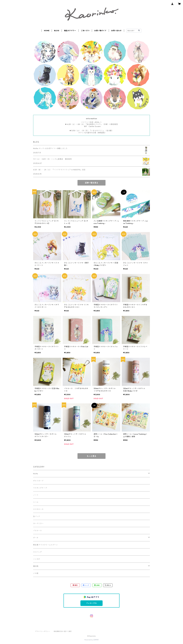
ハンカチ (37, 559)
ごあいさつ (85, 31)
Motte (36, 474)
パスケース (37, 531)
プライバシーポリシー (42, 631)
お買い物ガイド (100, 31)
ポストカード (38, 481)
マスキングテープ (40, 488)
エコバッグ (37, 552)
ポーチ (36, 538)
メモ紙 (36, 573)
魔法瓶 (36, 566)
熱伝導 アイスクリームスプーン (45, 545)
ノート (36, 495)
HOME (47, 31)
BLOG (57, 31)
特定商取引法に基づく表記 (63, 631)
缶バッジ (37, 516)
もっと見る (91, 456)
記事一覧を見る (91, 183)
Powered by (92, 640)
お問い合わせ (116, 31)
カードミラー (38, 523)
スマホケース (38, 509)
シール (36, 502)
